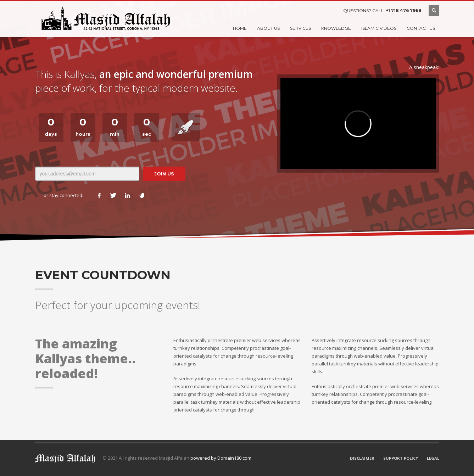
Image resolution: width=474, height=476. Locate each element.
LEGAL (433, 458)
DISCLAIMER (362, 458)
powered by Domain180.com (221, 458)
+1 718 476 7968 (404, 10)
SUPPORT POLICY (401, 458)
